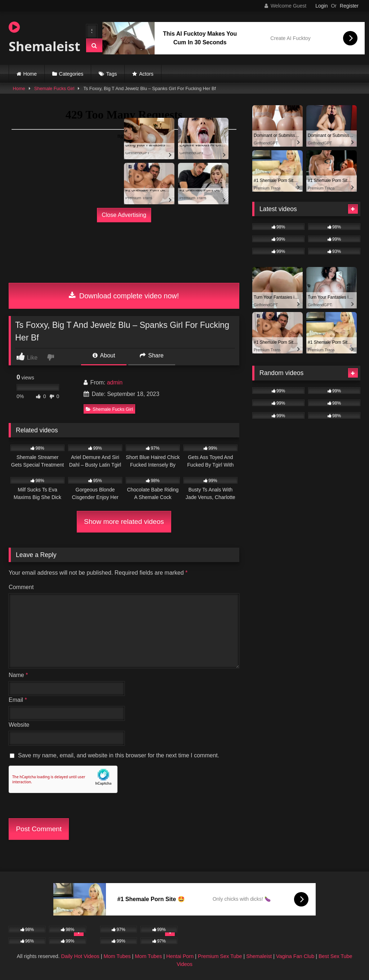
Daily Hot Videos (80, 956)
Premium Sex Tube (220, 956)
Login (321, 6)
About (104, 355)
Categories (71, 74)
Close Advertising (124, 215)
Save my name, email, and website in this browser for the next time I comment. (119, 755)
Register (349, 6)
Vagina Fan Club (295, 956)
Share (152, 355)
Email (18, 700)
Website (19, 725)
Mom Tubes (117, 956)
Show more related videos (124, 522)
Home (30, 74)
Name (18, 675)
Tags (112, 74)
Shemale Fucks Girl (54, 88)
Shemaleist (41, 38)
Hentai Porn (180, 956)
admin (115, 382)
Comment (21, 587)
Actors (146, 74)
